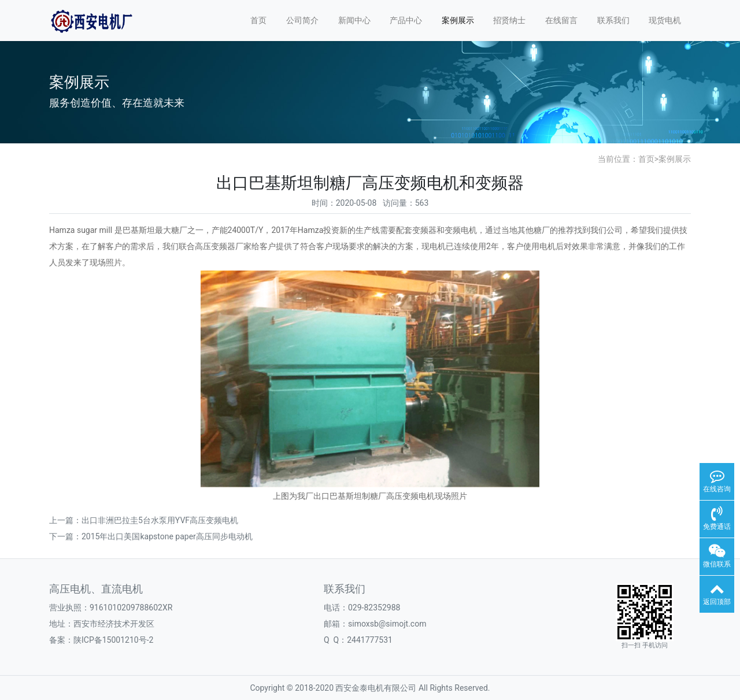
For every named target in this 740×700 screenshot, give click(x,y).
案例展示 (458, 20)
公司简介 (302, 20)
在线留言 (561, 20)
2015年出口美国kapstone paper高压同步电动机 (167, 536)
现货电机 (665, 20)
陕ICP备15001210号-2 (113, 640)
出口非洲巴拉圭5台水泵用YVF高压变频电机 (160, 520)
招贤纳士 (509, 20)
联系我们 (613, 20)
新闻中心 (354, 20)
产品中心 (406, 20)
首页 (258, 20)
